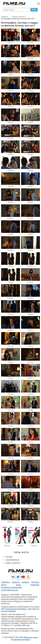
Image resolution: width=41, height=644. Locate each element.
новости (16, 582)
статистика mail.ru (10, 590)
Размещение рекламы (20, 640)
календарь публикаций (11, 588)
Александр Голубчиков (16, 609)
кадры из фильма (13, 563)
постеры (9, 557)
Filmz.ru (18, 601)
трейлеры (5, 582)
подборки (35, 585)
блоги (4, 585)
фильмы (25, 582)
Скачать (11, 43)
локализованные (12, 560)
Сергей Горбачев (8, 611)
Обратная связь (31, 637)
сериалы (35, 582)
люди (18, 585)
